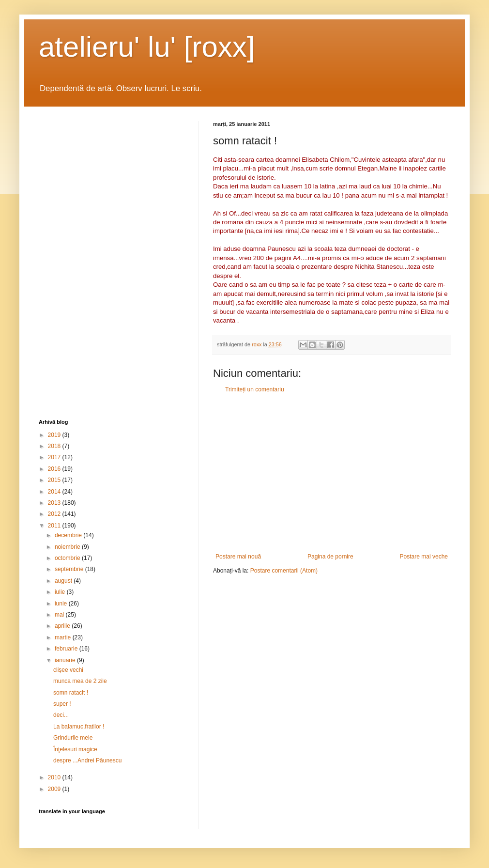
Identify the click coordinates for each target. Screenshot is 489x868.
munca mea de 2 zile (80, 681)
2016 (55, 469)
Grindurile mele (73, 738)
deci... (61, 715)
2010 (55, 777)
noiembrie (68, 547)
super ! (62, 704)
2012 (55, 514)
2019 (55, 435)
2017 (55, 457)
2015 (55, 480)
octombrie (68, 558)
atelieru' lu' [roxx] (147, 47)
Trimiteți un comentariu (255, 389)
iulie (61, 592)
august (64, 581)
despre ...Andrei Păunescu (87, 760)
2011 (55, 526)
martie (64, 637)
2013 (55, 503)
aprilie (63, 626)
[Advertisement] (332, 473)
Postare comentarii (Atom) (284, 571)
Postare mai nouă (238, 557)
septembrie (70, 569)
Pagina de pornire (330, 557)
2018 (55, 446)
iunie (62, 604)
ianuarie (66, 660)
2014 (55, 492)
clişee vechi (68, 670)
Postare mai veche (424, 557)
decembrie (69, 535)
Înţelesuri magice (75, 749)
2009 (55, 789)
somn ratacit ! (71, 693)
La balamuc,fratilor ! (79, 727)
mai (60, 615)
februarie (67, 649)
